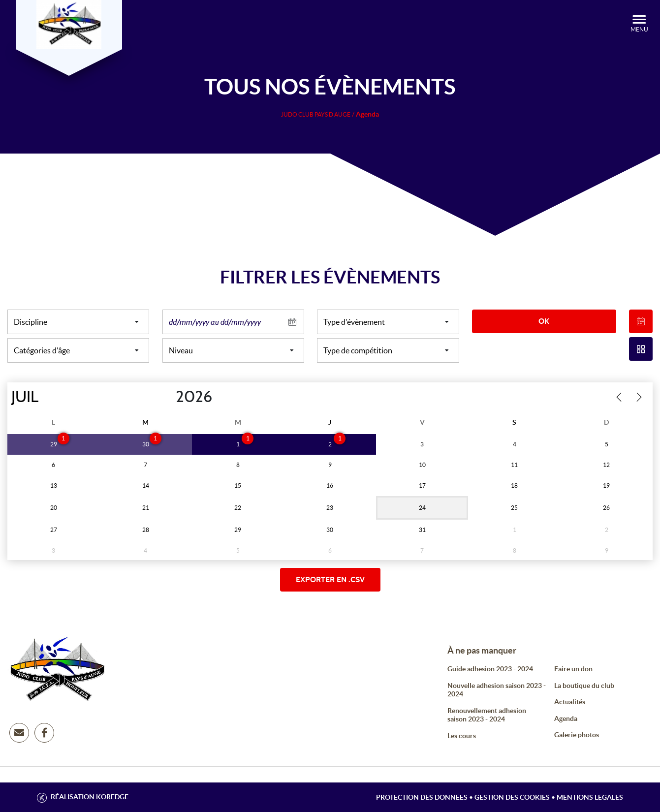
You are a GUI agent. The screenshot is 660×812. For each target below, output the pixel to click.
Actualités (570, 702)
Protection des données (422, 797)
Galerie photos (577, 735)
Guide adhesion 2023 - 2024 (490, 669)
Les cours (462, 736)
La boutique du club (584, 686)
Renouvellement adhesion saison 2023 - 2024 (487, 715)
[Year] (168, 397)
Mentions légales (590, 797)
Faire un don (573, 669)
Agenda (566, 718)
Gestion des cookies (512, 797)
